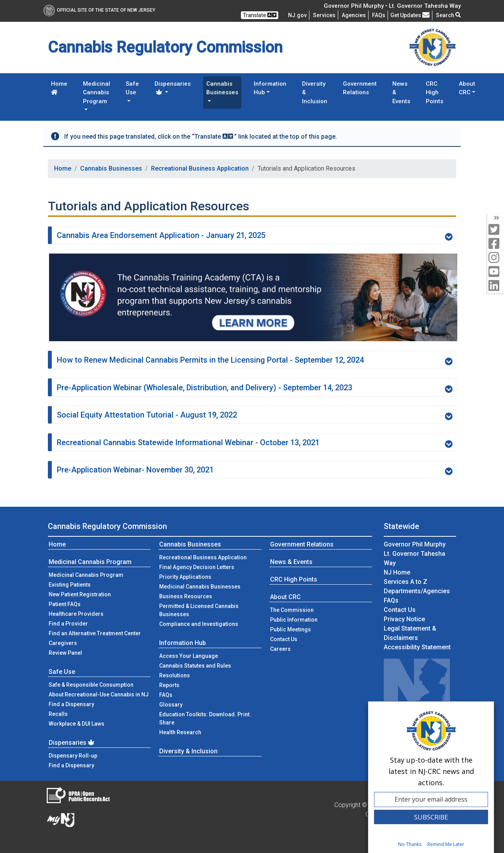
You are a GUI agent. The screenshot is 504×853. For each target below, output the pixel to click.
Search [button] (448, 15)
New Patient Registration (80, 594)
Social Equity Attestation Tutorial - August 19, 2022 (255, 415)
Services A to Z (406, 582)
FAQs (166, 695)
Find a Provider (68, 624)
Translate (260, 15)
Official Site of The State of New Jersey (99, 10)
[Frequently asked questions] (379, 15)
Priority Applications (185, 577)
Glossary (171, 705)
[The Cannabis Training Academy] (253, 297)
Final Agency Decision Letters (197, 567)
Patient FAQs (65, 604)
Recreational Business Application (200, 168)
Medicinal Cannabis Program (90, 562)
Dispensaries (72, 743)
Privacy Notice (404, 619)
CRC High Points (435, 93)
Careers (280, 649)
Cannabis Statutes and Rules (195, 666)
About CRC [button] (467, 88)
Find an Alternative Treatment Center (95, 633)
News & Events (401, 93)
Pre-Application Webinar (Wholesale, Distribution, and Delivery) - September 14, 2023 (255, 388)
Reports (169, 685)
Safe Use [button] (132, 88)
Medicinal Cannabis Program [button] (97, 93)
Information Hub (183, 643)
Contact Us (295, 639)
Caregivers (63, 643)
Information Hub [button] (270, 88)
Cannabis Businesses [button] (222, 88)
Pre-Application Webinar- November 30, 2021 (255, 470)
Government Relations (360, 88)
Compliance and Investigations (199, 624)
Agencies (354, 15)
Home (59, 88)
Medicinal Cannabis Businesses (200, 587)
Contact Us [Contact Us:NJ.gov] (400, 610)
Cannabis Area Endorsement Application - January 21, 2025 (255, 236)
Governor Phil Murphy (415, 544)
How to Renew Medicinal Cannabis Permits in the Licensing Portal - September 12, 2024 (255, 360)
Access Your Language (189, 656)
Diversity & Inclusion (315, 93)
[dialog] (431, 777)
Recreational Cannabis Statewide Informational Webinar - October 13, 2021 (255, 443)
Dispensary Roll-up (73, 756)
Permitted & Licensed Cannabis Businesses (199, 610)
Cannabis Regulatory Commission (107, 526)
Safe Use (62, 672)
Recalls (58, 714)
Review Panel (65, 653)
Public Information (294, 620)
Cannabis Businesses (111, 168)
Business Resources (186, 596)
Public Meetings (291, 629)
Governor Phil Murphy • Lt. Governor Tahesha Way (392, 6)
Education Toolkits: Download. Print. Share (205, 718)
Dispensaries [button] (173, 88)
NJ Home (397, 572)
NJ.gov (297, 15)
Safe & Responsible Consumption (91, 685)
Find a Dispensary (71, 704)
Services (324, 15)
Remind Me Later (446, 844)
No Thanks (410, 844)
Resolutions (175, 675)
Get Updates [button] (410, 15)
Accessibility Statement (417, 647)
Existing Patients (70, 585)
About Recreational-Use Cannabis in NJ (99, 694)
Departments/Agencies (417, 591)
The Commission (292, 610)
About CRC (285, 597)
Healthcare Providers (76, 614)
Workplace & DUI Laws (76, 724)
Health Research (180, 732)
